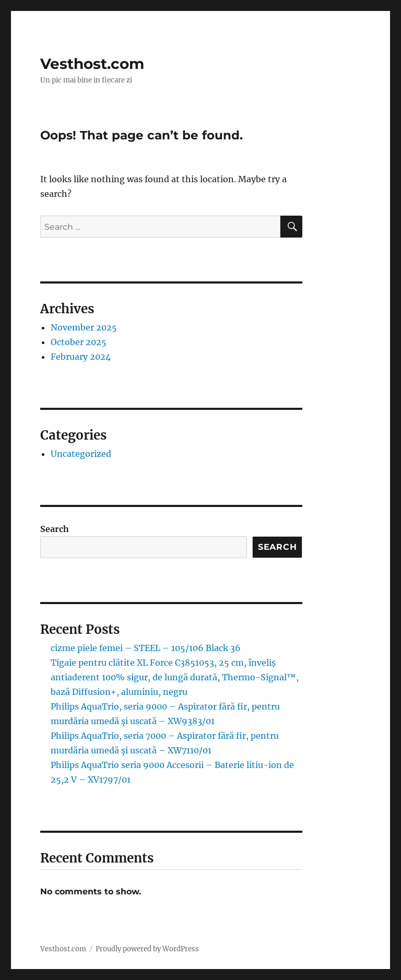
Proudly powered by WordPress (147, 949)
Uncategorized (81, 454)
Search (55, 529)
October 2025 (79, 342)
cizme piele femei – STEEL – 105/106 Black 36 (146, 648)
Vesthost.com (92, 64)
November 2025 (84, 327)
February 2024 (81, 357)
